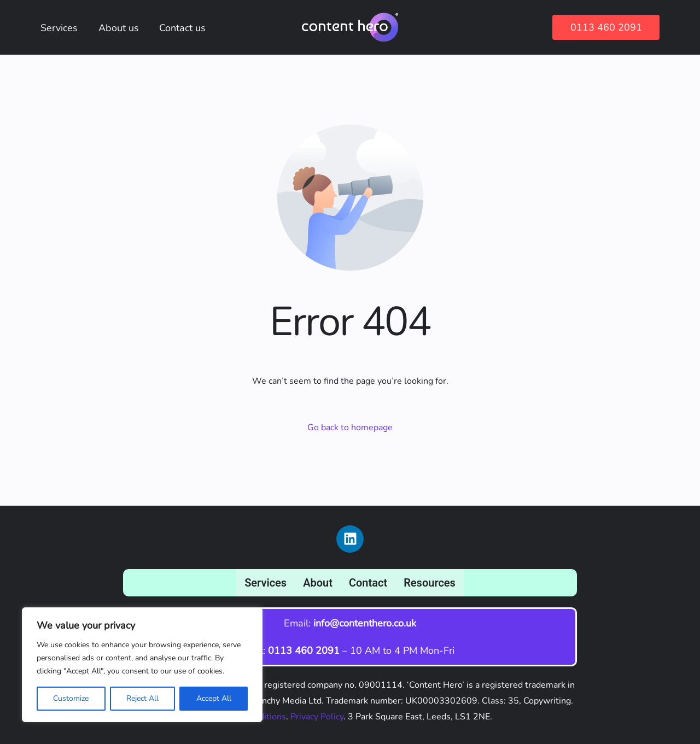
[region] (142, 665)
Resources (430, 583)
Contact (368, 583)
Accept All (214, 698)
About (318, 583)
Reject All (142, 698)
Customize (71, 698)
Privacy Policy (317, 717)
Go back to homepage (350, 427)
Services (266, 583)
